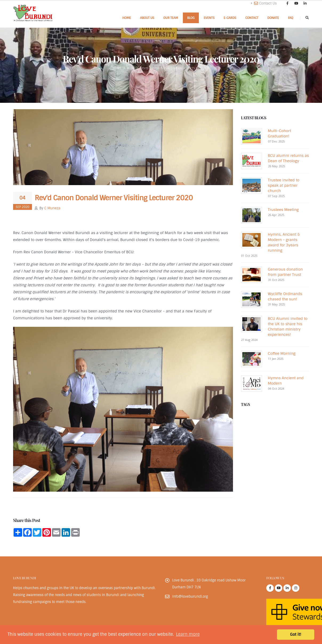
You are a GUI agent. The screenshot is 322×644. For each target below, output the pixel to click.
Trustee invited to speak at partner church (284, 185)
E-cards (230, 18)
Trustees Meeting (283, 210)
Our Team (171, 18)
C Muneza (52, 208)
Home (127, 18)
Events (209, 18)
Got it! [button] (296, 634)
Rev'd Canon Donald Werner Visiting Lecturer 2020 (114, 198)
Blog (191, 18)
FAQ (291, 18)
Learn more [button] (188, 634)
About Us (147, 18)
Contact (252, 18)
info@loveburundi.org (190, 596)
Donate (273, 18)
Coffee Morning (282, 353)
